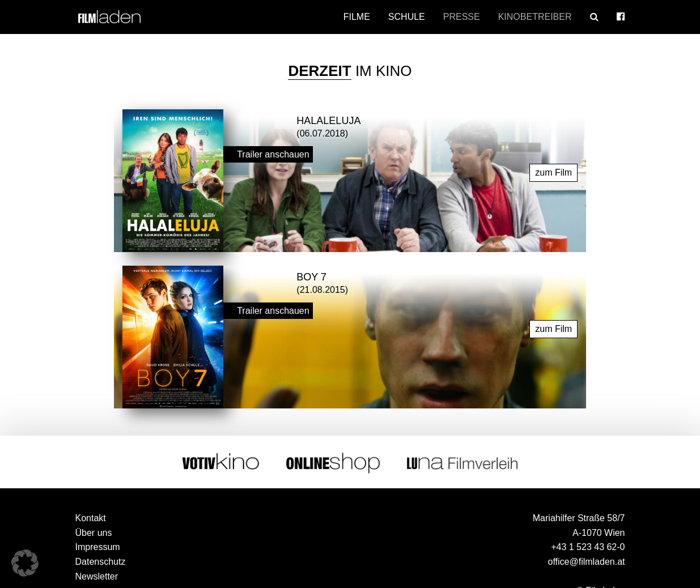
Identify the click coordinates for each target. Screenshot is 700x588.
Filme (357, 17)
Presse (462, 17)
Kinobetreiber (535, 17)
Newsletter (97, 576)
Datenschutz (101, 562)
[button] (25, 563)
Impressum (98, 547)
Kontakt (91, 518)
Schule (407, 17)
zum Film (553, 172)
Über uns (94, 533)
